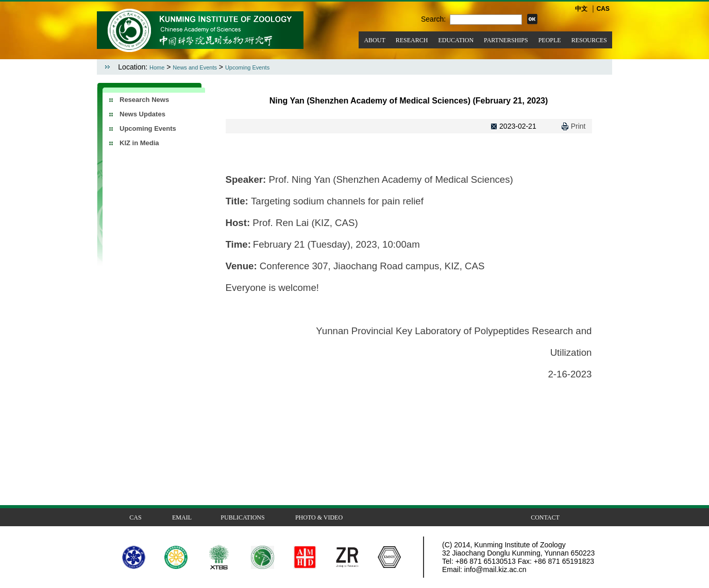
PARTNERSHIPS (506, 40)
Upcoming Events (247, 67)
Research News (144, 100)
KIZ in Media (139, 143)
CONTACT (545, 517)
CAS (603, 9)
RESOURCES (589, 40)
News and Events (195, 67)
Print (578, 126)
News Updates (142, 114)
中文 (581, 9)
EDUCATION (456, 40)
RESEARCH (412, 40)
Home (157, 67)
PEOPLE (550, 40)
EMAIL (182, 517)
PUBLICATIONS (242, 517)
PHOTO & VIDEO (319, 517)
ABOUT (374, 40)
